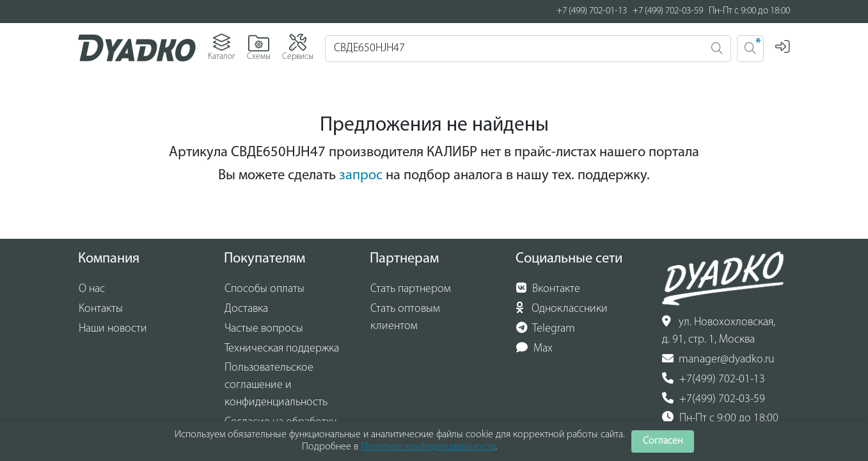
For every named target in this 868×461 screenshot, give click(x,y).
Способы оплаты (264, 289)
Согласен (663, 441)
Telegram (546, 328)
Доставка (246, 309)
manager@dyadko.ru (718, 359)
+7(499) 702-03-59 (714, 399)
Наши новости (113, 329)
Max (534, 348)
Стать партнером (411, 289)
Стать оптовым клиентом (405, 318)
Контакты (101, 309)
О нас (92, 289)
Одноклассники (562, 309)
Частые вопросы (264, 329)
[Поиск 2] (750, 49)
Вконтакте (548, 289)
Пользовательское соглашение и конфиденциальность (276, 385)
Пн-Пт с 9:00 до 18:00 (720, 418)
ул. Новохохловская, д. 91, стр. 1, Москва (719, 331)
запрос (361, 176)
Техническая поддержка (282, 349)
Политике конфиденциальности (428, 447)
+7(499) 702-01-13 (714, 379)
